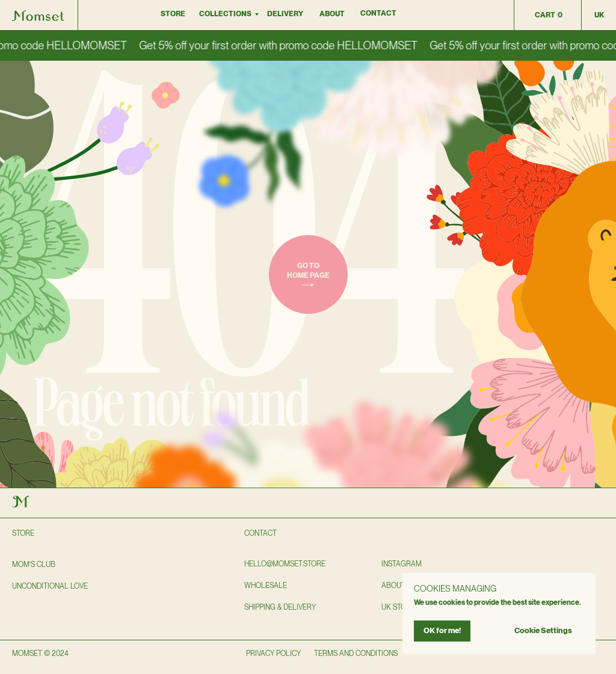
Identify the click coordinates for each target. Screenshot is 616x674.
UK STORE (398, 607)
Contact (378, 13)
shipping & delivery (280, 607)
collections (225, 14)
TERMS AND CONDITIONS (356, 654)
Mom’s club (34, 565)
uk (599, 15)
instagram (402, 564)
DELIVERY (285, 14)
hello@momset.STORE (285, 564)
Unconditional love (50, 586)
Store (173, 14)
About (332, 14)
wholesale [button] (266, 586)
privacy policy (273, 654)
